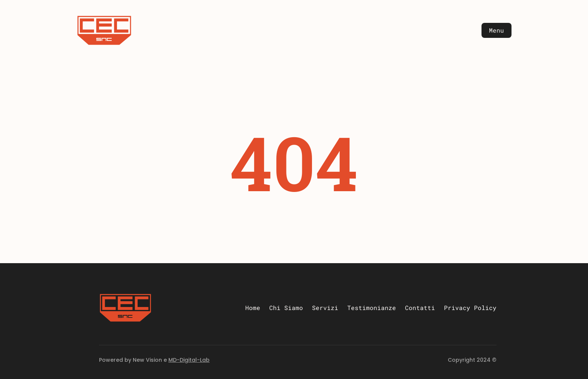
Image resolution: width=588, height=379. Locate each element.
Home (253, 308)
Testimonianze (372, 308)
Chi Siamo (286, 308)
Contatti (420, 308)
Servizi (325, 308)
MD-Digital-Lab (189, 360)
